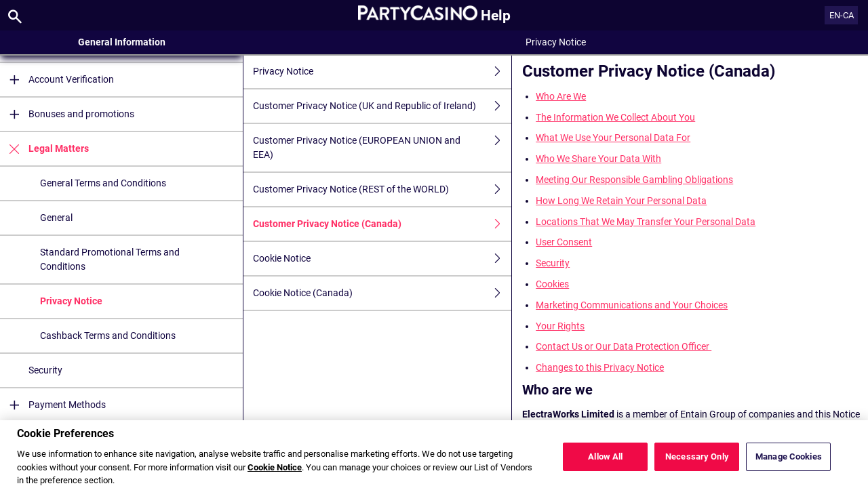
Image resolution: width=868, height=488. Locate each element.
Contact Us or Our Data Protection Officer (624, 346)
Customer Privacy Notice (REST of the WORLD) (382, 189)
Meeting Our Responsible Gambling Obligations (634, 180)
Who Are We (561, 96)
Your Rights (560, 326)
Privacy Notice (71, 301)
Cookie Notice (382, 259)
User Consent (564, 242)
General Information (122, 42)
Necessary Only (697, 467)
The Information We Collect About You (615, 117)
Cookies (552, 284)
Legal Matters (44, 149)
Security (45, 370)
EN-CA (842, 15)
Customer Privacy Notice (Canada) (382, 224)
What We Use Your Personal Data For (613, 138)
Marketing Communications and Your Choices (632, 305)
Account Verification (57, 80)
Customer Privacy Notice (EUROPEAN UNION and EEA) (382, 148)
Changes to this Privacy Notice (600, 367)
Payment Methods (53, 405)
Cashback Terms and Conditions (108, 335)
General (56, 218)
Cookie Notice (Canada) (382, 293)
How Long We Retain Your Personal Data (621, 201)
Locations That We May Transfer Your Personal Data (646, 222)
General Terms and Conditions (103, 183)
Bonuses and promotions (67, 114)
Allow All (605, 467)
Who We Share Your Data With (598, 159)
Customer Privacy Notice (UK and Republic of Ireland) (382, 106)
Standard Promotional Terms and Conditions (110, 259)
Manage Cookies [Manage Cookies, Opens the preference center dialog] (789, 467)
